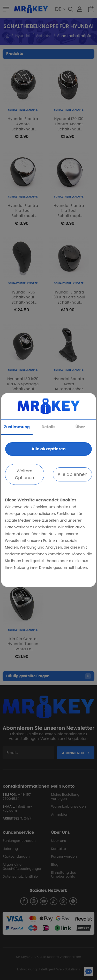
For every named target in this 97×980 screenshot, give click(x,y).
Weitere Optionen (25, 474)
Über (80, 427)
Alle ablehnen (72, 474)
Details (49, 427)
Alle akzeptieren (48, 449)
